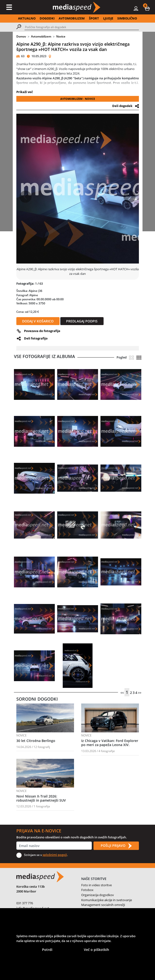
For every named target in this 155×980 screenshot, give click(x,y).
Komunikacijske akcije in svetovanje (107, 900)
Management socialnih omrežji (103, 905)
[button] (147, 8)
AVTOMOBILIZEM (72, 18)
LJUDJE (108, 18)
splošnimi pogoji (55, 855)
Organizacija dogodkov (98, 895)
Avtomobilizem (41, 36)
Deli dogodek (122, 106)
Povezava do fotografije (42, 331)
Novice (61, 36)
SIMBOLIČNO (127, 18)
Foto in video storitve (96, 885)
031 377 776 (25, 903)
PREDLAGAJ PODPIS (82, 321)
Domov (21, 36)
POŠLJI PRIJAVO (116, 846)
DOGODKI (47, 18)
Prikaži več (25, 92)
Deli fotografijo (36, 338)
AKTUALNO (27, 18)
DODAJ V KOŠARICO (38, 321)
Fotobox (87, 890)
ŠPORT (94, 18)
